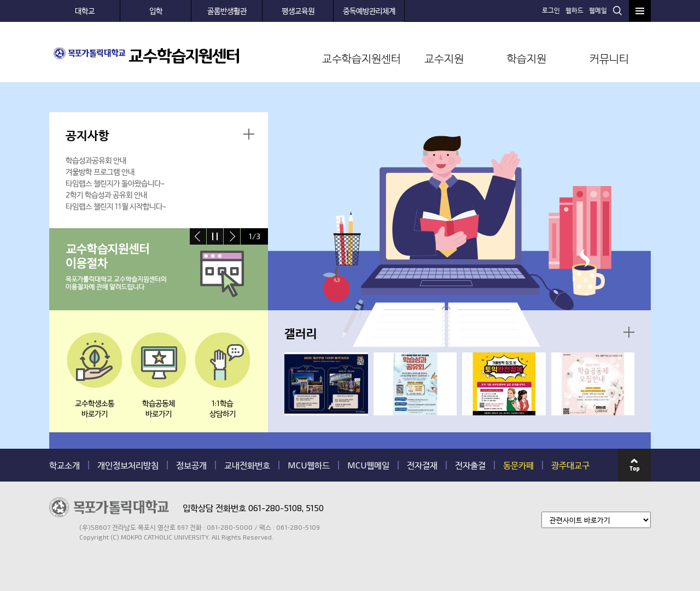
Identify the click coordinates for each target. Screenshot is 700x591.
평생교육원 (298, 11)
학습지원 (527, 58)
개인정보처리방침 (128, 465)
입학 (156, 11)
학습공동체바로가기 (159, 408)
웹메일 (598, 10)
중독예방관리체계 (369, 11)
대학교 (85, 11)
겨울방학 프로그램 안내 (100, 172)
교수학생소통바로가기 (95, 408)
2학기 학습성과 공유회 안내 (106, 195)
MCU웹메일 (368, 465)
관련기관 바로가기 (49, 541)
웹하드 (574, 10)
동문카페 (518, 465)
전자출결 (470, 465)
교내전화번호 (247, 465)
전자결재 (422, 465)
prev (198, 236)
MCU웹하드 (309, 465)
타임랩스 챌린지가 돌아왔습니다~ (115, 183)
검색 (617, 10)
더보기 (249, 134)
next (232, 236)
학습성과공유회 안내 (96, 160)
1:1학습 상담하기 (223, 408)
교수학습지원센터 (361, 58)
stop (215, 236)
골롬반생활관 (227, 11)
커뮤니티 (609, 58)
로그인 (551, 10)
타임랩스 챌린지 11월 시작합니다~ (116, 206)
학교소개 (65, 465)
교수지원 (444, 58)
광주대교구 (570, 465)
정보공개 (191, 465)
